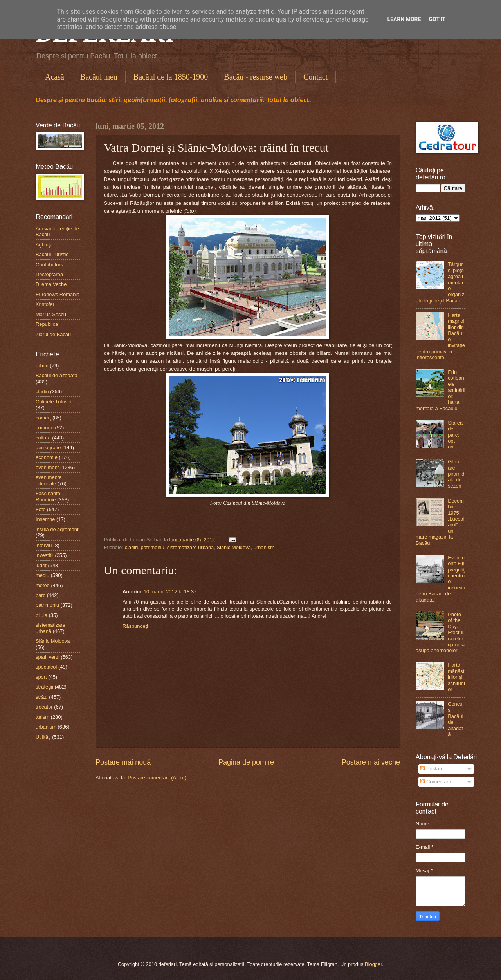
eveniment (47, 467)
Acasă (55, 77)
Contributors (49, 265)
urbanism (264, 547)
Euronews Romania (58, 294)
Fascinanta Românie (48, 496)
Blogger (373, 964)
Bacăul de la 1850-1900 (171, 77)
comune (45, 428)
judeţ (41, 565)
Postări (431, 769)
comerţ (43, 418)
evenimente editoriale (49, 480)
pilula (41, 615)
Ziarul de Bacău (53, 334)
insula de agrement (57, 529)
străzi (42, 697)
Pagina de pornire (246, 762)
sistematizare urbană (191, 547)
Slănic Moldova (233, 547)
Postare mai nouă (123, 762)
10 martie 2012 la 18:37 (170, 592)
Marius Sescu (51, 314)
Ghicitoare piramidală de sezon (456, 474)
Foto (41, 509)
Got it (437, 19)
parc (41, 595)
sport (41, 677)
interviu (44, 545)
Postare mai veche (371, 762)
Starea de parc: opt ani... (455, 435)
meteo (43, 585)
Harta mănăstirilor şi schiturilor (456, 677)
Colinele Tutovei (54, 402)
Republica (47, 324)
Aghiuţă (44, 245)
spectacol (46, 667)
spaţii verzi (48, 657)
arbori (42, 366)
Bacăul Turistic (52, 254)
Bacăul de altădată (57, 375)
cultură (43, 438)
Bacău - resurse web (256, 77)
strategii (44, 687)
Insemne (45, 519)
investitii (45, 555)
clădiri (132, 547)
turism (42, 717)
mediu (42, 575)
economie (47, 457)
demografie (48, 448)
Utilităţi (43, 737)
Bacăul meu (99, 77)
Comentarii (435, 782)
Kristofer (45, 304)
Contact (315, 77)
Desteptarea (49, 274)
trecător (44, 707)
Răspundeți (135, 626)
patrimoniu (152, 547)
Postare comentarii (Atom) (157, 778)
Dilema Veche (51, 284)
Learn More (404, 19)
